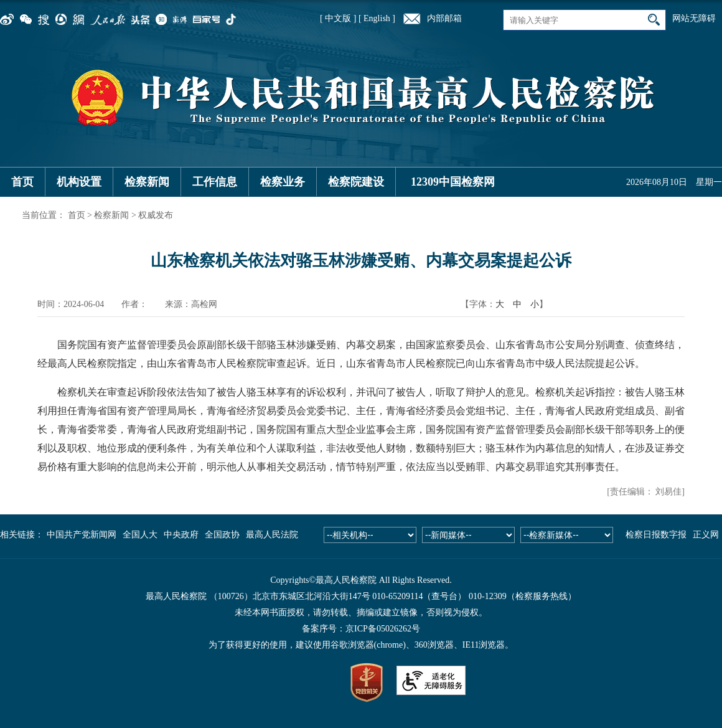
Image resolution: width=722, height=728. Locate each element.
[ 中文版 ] (338, 18)
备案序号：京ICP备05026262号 (361, 629)
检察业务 (283, 182)
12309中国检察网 (453, 182)
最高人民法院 (272, 535)
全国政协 (222, 535)
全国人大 (140, 535)
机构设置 (79, 182)
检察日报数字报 (656, 535)
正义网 (706, 535)
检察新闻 (147, 182)
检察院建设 (356, 182)
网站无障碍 (694, 18)
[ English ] (377, 18)
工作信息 (215, 182)
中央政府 (181, 535)
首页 (22, 182)
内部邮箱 (444, 18)
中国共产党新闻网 (82, 535)
